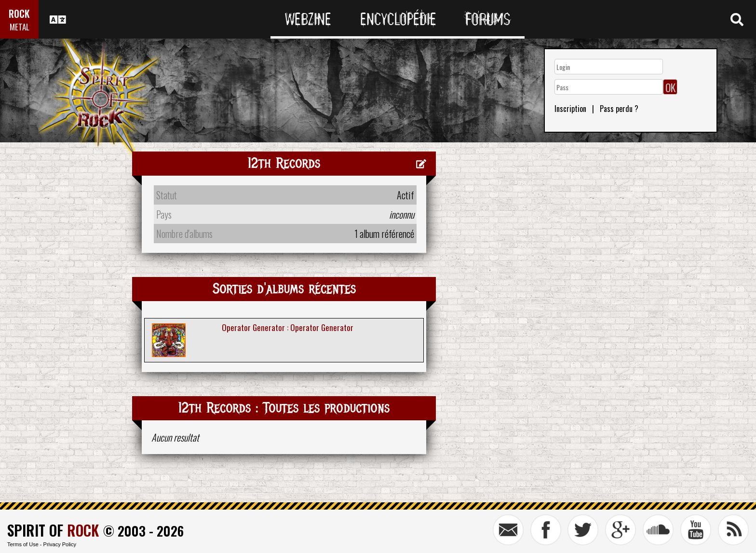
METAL (20, 27)
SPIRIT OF (53, 530)
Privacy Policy (60, 544)
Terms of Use (23, 544)
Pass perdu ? (619, 109)
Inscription (570, 109)
